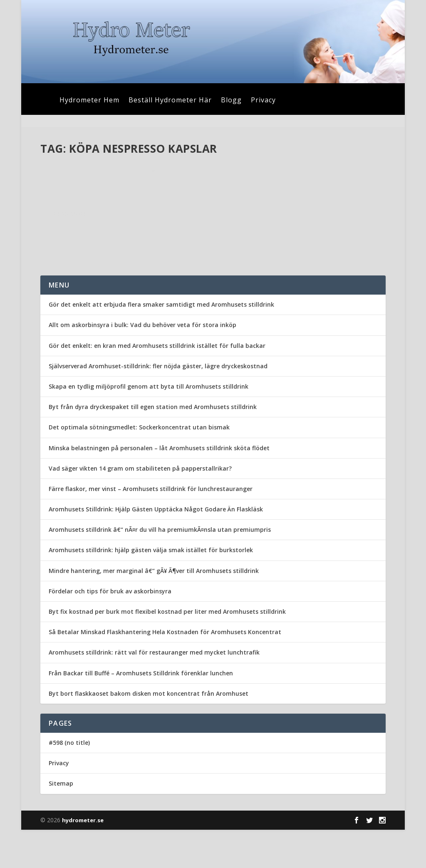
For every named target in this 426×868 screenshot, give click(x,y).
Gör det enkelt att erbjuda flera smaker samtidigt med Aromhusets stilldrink (161, 343)
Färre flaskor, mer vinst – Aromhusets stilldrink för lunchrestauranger (151, 527)
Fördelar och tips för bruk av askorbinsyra (110, 629)
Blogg (231, 101)
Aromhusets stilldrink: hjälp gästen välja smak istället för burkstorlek (151, 589)
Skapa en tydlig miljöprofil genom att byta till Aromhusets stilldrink (149, 425)
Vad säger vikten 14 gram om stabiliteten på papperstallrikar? (140, 507)
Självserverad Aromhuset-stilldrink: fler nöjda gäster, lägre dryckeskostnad (158, 404)
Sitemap (61, 822)
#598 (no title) (69, 781)
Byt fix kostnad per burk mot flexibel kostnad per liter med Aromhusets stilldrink (167, 650)
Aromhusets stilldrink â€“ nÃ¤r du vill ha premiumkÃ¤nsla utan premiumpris (160, 568)
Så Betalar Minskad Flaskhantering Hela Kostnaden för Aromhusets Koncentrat (165, 670)
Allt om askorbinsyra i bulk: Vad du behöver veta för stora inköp (142, 363)
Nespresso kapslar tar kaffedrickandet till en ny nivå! (111, 177)
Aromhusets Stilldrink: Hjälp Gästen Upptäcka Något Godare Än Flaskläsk (156, 547)
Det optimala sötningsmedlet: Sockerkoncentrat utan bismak (139, 466)
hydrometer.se (83, 858)
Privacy (263, 101)
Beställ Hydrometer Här (170, 101)
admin (63, 195)
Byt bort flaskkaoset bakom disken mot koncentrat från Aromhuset (149, 732)
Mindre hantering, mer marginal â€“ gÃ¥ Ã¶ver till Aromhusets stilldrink (154, 609)
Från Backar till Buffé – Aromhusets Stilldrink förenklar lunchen (141, 711)
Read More (71, 267)
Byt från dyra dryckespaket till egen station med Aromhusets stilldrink (153, 445)
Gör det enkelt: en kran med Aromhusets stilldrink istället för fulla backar (157, 384)
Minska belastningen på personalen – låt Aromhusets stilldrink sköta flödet (159, 486)
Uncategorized (124, 195)
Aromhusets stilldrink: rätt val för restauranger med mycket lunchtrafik (154, 691)
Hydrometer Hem (89, 101)
